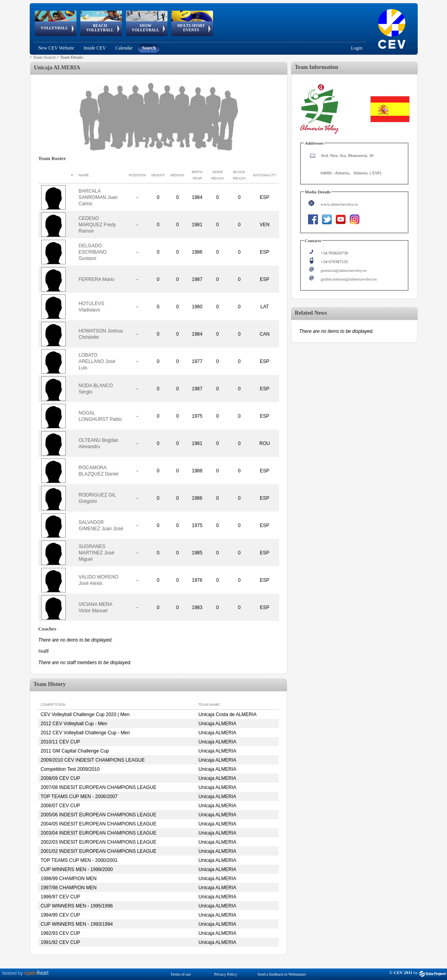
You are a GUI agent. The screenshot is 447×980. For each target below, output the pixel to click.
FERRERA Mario (97, 279)
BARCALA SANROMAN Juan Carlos (98, 197)
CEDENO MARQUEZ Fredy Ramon (97, 225)
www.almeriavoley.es (339, 204)
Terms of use (181, 974)
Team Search (44, 57)
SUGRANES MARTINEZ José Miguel (97, 553)
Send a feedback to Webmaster (282, 974)
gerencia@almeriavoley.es (344, 270)
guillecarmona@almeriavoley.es (349, 279)
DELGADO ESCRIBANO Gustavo (93, 252)
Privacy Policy (226, 974)
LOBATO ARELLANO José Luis (97, 361)
